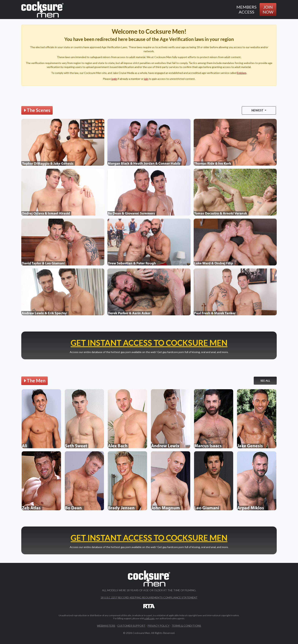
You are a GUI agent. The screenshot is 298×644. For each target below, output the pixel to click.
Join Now (268, 9)
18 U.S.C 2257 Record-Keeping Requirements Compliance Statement (149, 597)
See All (265, 381)
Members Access (246, 9)
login (114, 79)
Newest (258, 110)
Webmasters (106, 626)
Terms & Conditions (186, 626)
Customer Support (131, 626)
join (146, 79)
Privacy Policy (159, 626)
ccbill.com (149, 618)
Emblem (242, 73)
